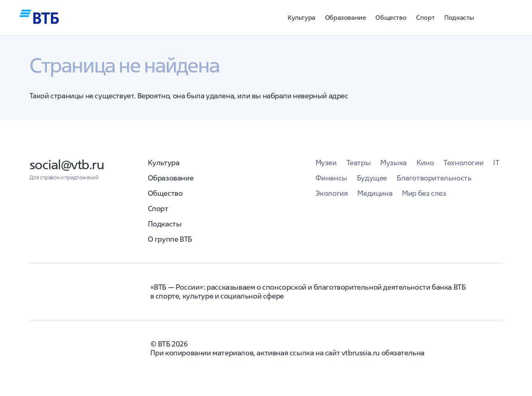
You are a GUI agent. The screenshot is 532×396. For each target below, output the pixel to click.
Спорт (425, 17)
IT (496, 163)
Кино (425, 163)
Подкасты (459, 17)
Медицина (375, 193)
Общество (391, 17)
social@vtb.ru (67, 165)
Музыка (393, 163)
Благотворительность (434, 178)
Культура (301, 17)
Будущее (372, 178)
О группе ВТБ (170, 239)
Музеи (326, 163)
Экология (332, 193)
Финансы (331, 178)
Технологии (463, 163)
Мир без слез (424, 193)
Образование (346, 17)
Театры (359, 163)
